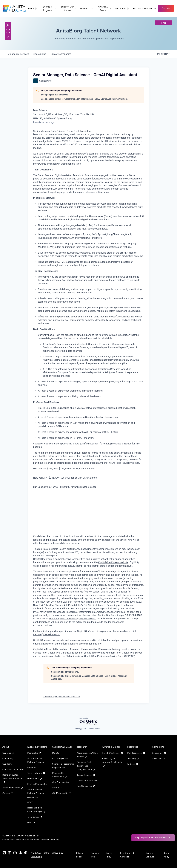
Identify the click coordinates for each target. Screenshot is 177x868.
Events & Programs (50, 8)
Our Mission (8, 753)
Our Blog (133, 758)
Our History (8, 758)
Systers (58, 788)
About (32, 8)
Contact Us (159, 753)
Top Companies (86, 786)
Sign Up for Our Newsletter (153, 837)
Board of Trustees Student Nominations (12, 778)
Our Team (7, 764)
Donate (56, 753)
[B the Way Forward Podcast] (26, 853)
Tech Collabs (35, 817)
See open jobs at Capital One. (55, 95)
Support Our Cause (69, 8)
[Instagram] (8, 25)
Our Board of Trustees (13, 769)
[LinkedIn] (8, 37)
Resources (122, 8)
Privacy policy (81, 729)
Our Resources (136, 753)
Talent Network (36, 773)
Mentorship (35, 753)
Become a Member (144, 8)
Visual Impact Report (87, 780)
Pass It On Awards (113, 753)
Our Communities (61, 782)
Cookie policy (94, 729)
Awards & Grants (105, 8)
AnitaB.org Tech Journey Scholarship (112, 762)
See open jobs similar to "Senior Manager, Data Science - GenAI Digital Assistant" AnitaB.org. (85, 99)
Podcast (133, 764)
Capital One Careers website (113, 562)
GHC (31, 822)
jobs (40, 54)
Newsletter (159, 758)
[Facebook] (8, 31)
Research (87, 8)
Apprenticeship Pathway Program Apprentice (36, 793)
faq (164, 23)
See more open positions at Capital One (62, 697)
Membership (35, 779)
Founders (32, 768)
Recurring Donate (61, 758)
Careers (8, 793)
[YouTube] (15, 853)
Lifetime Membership (37, 784)
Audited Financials (13, 788)
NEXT (30, 802)
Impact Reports (86, 775)
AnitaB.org (36, 856)
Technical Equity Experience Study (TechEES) (87, 766)
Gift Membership (62, 793)
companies (61, 54)
